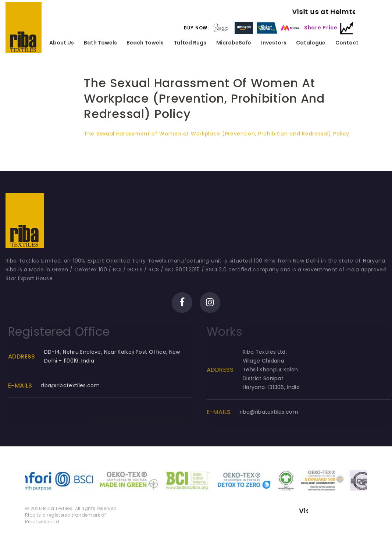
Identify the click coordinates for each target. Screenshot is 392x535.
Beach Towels (145, 43)
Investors (274, 43)
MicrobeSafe (234, 43)
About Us (62, 43)
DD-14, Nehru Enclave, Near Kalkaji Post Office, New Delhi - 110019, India (118, 356)
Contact (347, 43)
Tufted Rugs (190, 43)
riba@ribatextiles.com (76, 385)
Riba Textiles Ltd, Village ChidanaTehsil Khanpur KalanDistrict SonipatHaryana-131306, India (279, 370)
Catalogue (311, 43)
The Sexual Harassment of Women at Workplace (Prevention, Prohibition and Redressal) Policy (217, 135)
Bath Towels (100, 43)
